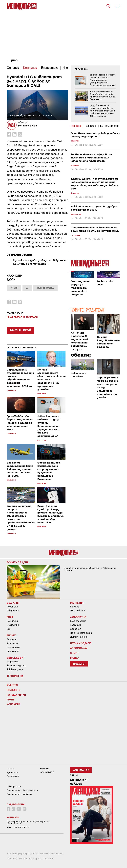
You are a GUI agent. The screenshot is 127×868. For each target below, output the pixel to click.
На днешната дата (81, 633)
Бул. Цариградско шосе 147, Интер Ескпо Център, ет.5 (28, 822)
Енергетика (13, 647)
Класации (75, 625)
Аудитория (12, 772)
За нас (10, 768)
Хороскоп (76, 629)
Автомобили (79, 648)
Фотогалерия (78, 621)
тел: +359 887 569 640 (18, 827)
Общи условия (14, 786)
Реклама (75, 607)
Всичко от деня (18, 562)
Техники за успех (16, 666)
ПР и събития (78, 611)
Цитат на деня (79, 637)
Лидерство (13, 662)
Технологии (15, 676)
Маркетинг (78, 603)
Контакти (13, 704)
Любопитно (78, 617)
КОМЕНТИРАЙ (21, 330)
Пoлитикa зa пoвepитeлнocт (22, 790)
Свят (10, 617)
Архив (11, 699)
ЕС (8, 629)
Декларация (13, 776)
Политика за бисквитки (19, 794)
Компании (12, 643)
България (13, 603)
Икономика (13, 651)
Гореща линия (16, 695)
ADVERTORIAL (81, 69)
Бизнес (12, 60)
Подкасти (13, 690)
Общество (13, 611)
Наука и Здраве (80, 643)
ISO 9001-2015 (47, 772)
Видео (74, 658)
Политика (12, 607)
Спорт (74, 653)
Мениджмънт (16, 658)
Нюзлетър (79, 664)
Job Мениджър (15, 669)
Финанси (12, 639)
